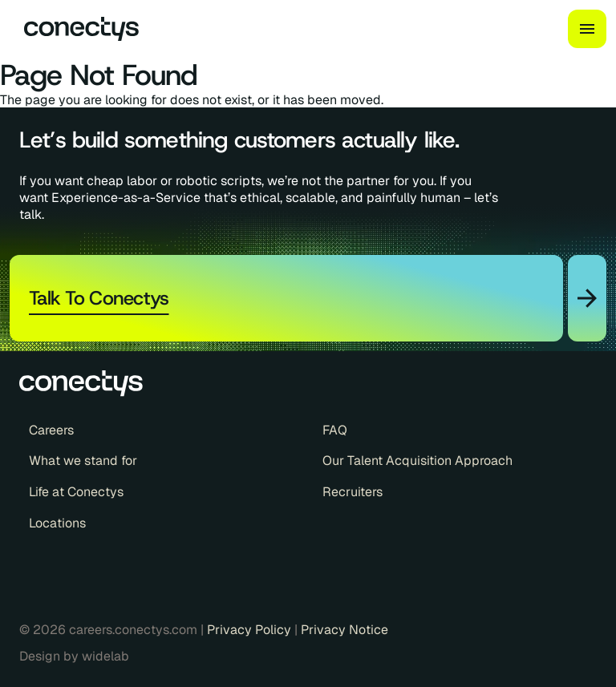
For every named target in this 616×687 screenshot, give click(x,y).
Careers (51, 430)
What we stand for (83, 461)
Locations (57, 523)
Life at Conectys (76, 492)
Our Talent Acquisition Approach (417, 461)
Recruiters (353, 492)
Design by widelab (74, 657)
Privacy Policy (251, 630)
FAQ (335, 430)
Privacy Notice (344, 630)
